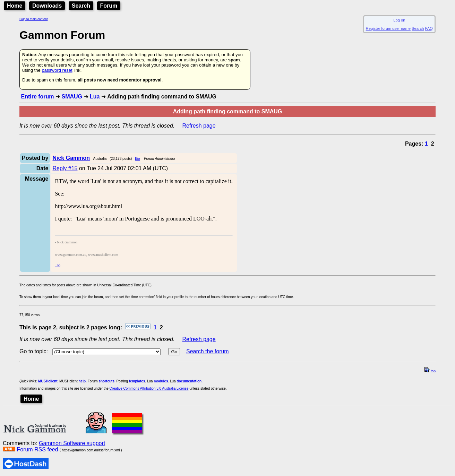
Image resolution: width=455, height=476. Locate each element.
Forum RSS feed (37, 449)
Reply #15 (65, 168)
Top (57, 265)
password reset (57, 70)
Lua (95, 97)
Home (15, 6)
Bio (137, 159)
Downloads (47, 6)
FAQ (429, 28)
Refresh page (199, 126)
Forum (109, 6)
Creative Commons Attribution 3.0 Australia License (149, 388)
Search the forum (208, 351)
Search (81, 6)
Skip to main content (34, 19)
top (430, 371)
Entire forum (37, 97)
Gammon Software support (72, 443)
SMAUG (72, 97)
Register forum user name (388, 28)
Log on (399, 20)
